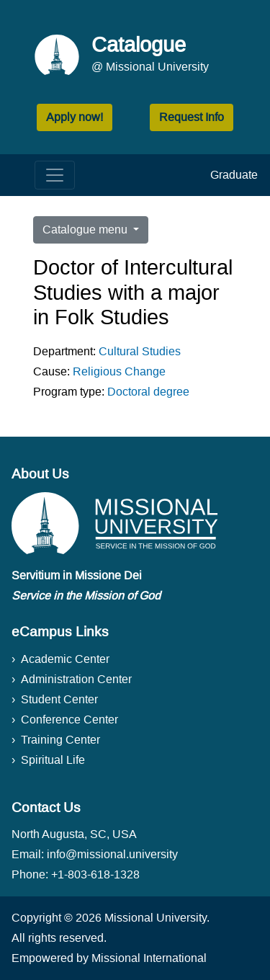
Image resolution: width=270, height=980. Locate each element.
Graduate (234, 175)
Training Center (60, 740)
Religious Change (119, 371)
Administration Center (76, 679)
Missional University (156, 918)
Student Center (59, 699)
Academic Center (65, 659)
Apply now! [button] (75, 117)
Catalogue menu (86, 230)
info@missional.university (112, 854)
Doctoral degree (148, 392)
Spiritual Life (53, 760)
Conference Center (69, 720)
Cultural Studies (140, 351)
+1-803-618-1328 (95, 874)
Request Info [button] (192, 117)
